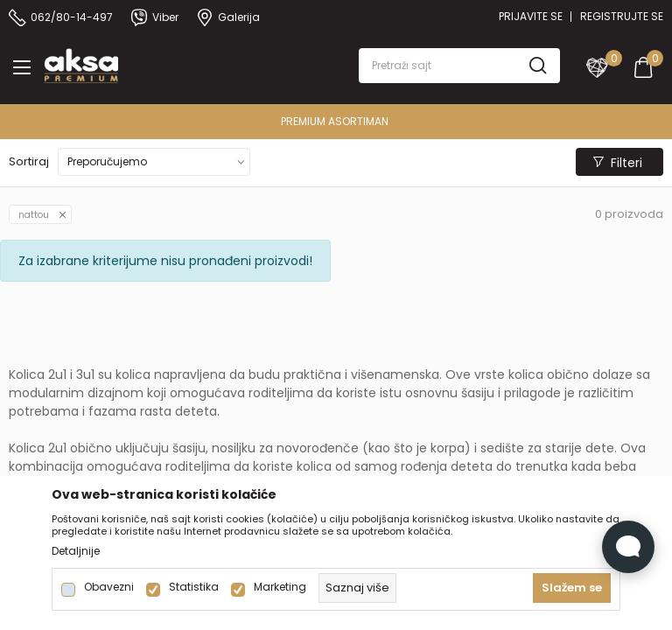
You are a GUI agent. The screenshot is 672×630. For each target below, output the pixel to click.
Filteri (618, 163)
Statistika (194, 587)
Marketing (280, 587)
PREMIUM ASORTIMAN (335, 121)
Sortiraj (29, 161)
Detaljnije (76, 551)
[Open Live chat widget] (628, 547)
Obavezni (109, 587)
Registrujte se (622, 16)
